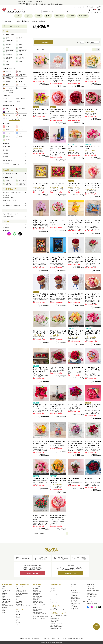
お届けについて (75, 596)
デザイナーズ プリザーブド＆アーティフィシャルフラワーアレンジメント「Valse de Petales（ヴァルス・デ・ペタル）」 (58, 77)
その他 (73, 610)
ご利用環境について (91, 593)
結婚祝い (4, 596)
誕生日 (18, 16)
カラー (52, 598)
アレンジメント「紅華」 (75, 405)
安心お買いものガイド (76, 592)
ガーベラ (52, 593)
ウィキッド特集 (37, 587)
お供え (48, 16)
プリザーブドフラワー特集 (39, 604)
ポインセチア (53, 588)
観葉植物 (18, 596)
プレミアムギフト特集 (38, 603)
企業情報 (22, 639)
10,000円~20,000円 (7, 102)
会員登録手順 (74, 607)
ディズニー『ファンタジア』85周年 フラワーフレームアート (58, 259)
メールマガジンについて (92, 595)
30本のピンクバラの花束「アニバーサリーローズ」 (93, 407)
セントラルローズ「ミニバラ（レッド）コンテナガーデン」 (41, 517)
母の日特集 (36, 588)
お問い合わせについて (92, 596)
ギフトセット (19, 603)
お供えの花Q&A (37, 600)
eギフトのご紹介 (55, 620)
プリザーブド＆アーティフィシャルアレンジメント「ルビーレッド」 (93, 259)
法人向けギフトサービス (10, 174)
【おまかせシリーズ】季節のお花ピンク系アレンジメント (93, 333)
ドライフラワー (20, 595)
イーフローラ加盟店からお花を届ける (14, 193)
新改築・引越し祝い (6, 600)
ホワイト (18, 622)
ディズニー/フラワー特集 (39, 606)
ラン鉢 (18, 598)
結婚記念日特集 (37, 593)
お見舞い (4, 611)
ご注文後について (91, 588)
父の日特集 (36, 590)
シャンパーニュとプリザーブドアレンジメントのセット (58, 148)
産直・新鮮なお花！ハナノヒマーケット (14, 206)
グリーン (18, 621)
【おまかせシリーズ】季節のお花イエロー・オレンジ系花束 (58, 481)
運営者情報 (28, 639)
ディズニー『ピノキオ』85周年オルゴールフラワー (93, 222)
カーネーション (54, 595)
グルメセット (19, 601)
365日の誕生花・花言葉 (9, 217)
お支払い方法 (74, 600)
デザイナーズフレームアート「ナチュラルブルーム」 (75, 75)
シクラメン (53, 590)
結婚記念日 (59, 16)
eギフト (28, 16)
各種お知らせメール (76, 603)
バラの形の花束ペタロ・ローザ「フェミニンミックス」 (93, 370)
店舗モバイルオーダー (56, 623)
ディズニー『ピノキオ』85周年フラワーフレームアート (41, 259)
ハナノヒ (14, 203)
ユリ (51, 601)
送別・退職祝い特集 (38, 596)
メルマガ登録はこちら (70, 573)
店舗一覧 (83, 16)
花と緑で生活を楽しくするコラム (11, 214)
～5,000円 (5, 98)
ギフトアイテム (20, 604)
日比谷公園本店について (57, 625)
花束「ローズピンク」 (92, 110)
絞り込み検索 (44, 42)
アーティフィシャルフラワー (23, 593)
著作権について (56, 639)
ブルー (18, 619)
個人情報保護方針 (36, 639)
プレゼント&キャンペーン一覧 (57, 610)
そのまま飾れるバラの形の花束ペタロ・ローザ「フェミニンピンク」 (58, 517)
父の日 (3, 592)
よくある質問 (98, 7)
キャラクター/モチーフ (21, 590)
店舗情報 (53, 622)
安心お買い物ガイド (88, 7)
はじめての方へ (78, 7)
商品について (74, 594)
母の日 (39, 16)
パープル (18, 618)
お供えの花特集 (37, 598)
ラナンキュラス (54, 603)
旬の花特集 (36, 595)
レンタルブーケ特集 (38, 601)
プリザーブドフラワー (21, 592)
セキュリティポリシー (46, 639)
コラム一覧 (89, 602)
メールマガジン (75, 608)
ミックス (18, 624)
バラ (51, 587)
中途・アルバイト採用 (78, 639)
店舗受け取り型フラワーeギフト (14, 200)
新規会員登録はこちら (33, 573)
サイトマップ (63, 639)
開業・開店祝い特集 (38, 609)
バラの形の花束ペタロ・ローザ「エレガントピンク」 (58, 112)
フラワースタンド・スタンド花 (23, 606)
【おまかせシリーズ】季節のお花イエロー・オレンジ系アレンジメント (75, 333)
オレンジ (18, 616)
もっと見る (15, 119)
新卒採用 (70, 639)
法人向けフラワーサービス (39, 618)
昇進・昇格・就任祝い (7, 601)
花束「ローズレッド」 (40, 146)
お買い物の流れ (75, 597)
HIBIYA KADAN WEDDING (57, 627)
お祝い (3, 609)
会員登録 (73, 605)
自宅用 (3, 612)
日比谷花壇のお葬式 (56, 628)
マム (51, 592)
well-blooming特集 (37, 592)
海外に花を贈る (14, 195)
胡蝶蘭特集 (36, 611)
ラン (51, 600)
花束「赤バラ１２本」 (57, 368)
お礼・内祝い (5, 607)
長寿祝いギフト (37, 607)
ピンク (18, 613)
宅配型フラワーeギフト (9, 198)
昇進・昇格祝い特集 (38, 612)
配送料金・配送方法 (76, 599)
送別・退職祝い (5, 603)
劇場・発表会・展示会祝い (8, 606)
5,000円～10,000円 (20, 98)
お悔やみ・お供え (6, 590)
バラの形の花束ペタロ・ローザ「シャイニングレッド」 (75, 112)
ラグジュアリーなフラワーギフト (41, 617)
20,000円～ (18, 102)
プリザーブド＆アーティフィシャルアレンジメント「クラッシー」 (93, 296)
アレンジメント (20, 587)
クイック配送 (53, 608)
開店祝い (4, 598)
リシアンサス (53, 596)
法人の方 (71, 16)
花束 (17, 588)
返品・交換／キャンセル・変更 (78, 602)
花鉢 (17, 600)
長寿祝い (4, 604)
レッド (18, 611)
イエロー (18, 615)
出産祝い (4, 595)
